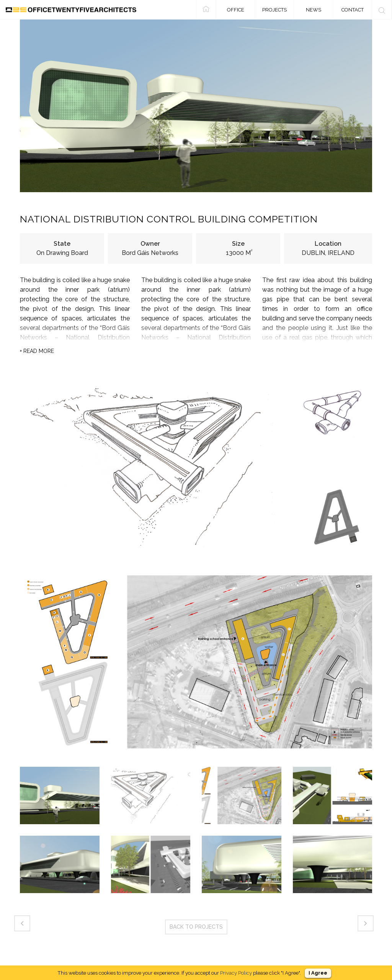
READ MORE (37, 351)
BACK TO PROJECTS (196, 927)
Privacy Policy (236, 973)
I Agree (318, 973)
